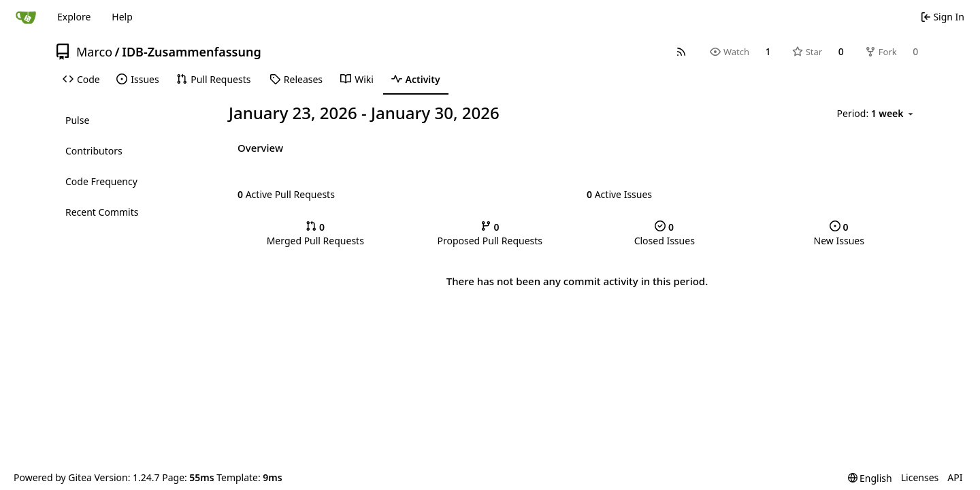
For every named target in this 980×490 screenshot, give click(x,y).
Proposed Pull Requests (490, 234)
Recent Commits (102, 212)
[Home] (26, 17)
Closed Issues (665, 234)
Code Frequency (101, 181)
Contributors (94, 151)
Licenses (920, 477)
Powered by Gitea (53, 477)
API (955, 477)
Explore (74, 17)
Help (122, 17)
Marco (94, 52)
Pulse (77, 120)
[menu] (876, 114)
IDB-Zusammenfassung (191, 52)
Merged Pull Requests (315, 234)
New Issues (839, 234)
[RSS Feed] (681, 52)
